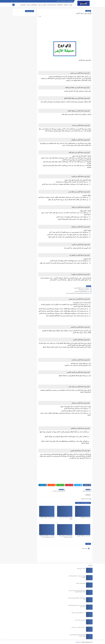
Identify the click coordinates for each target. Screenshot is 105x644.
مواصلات (88, 11)
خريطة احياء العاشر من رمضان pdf (78, 627)
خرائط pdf (66, 5)
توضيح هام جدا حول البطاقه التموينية (82, 288)
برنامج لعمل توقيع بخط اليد (84, 290)
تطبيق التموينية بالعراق (81, 583)
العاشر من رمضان (42, 5)
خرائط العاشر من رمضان (32, 5)
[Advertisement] (65, 28)
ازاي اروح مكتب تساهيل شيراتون (47, 517)
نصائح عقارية (23, 5)
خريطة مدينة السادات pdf (80, 620)
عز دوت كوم (78, 642)
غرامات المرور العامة (81, 568)
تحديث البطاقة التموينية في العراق (82, 291)
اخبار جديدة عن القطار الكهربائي (83, 536)
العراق (71, 5)
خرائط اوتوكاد (60, 5)
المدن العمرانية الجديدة (52, 5)
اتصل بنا (58, 1)
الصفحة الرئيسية (70, 1)
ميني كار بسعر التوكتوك (85, 517)
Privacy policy (63, 1)
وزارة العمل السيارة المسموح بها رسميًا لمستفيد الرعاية (78, 293)
